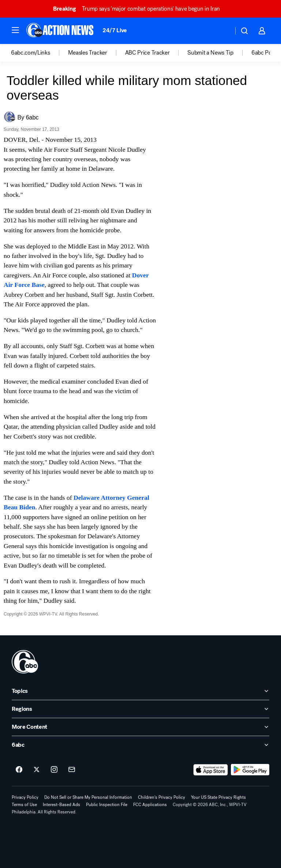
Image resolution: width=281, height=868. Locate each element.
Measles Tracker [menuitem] (88, 53)
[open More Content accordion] (140, 727)
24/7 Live (115, 30)
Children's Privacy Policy (162, 797)
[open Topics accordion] (140, 691)
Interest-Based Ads (61, 805)
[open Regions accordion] (140, 709)
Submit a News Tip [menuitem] (210, 53)
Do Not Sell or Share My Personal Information (88, 797)
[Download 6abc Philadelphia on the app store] (211, 770)
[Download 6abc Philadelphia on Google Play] (250, 770)
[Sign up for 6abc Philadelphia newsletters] (72, 770)
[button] (15, 30)
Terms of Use (24, 805)
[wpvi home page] (25, 662)
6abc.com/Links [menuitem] (31, 53)
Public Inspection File (107, 805)
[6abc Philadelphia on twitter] (37, 770)
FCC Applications (150, 805)
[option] (40, 53)
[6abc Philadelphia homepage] (61, 31)
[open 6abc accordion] (140, 745)
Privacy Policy (25, 797)
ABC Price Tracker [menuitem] (147, 53)
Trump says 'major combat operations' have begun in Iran (140, 9)
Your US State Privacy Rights (218, 797)
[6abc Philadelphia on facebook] (19, 770)
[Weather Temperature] (222, 31)
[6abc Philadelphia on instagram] (54, 770)
